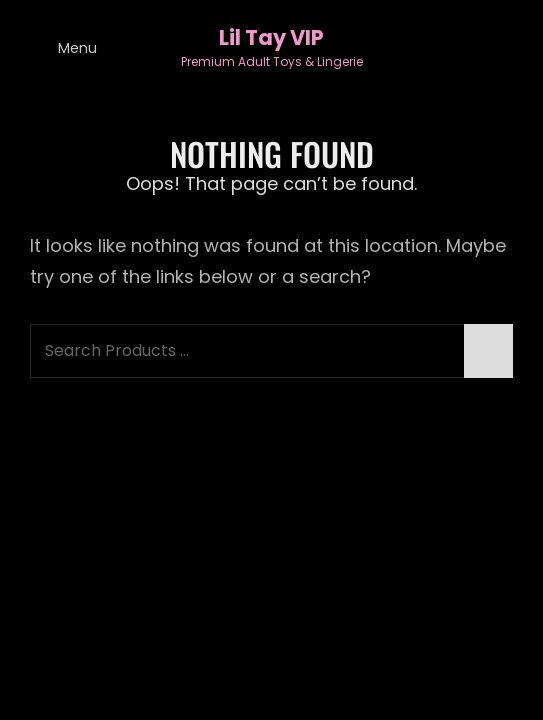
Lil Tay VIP (271, 37)
